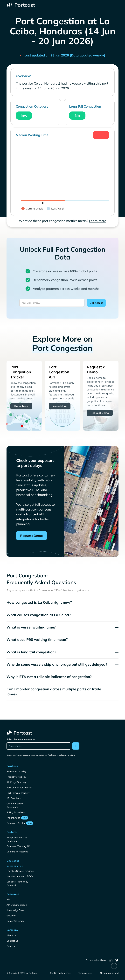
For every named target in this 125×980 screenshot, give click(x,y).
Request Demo (100, 413)
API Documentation (17, 905)
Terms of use (85, 973)
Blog (9, 900)
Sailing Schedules (16, 812)
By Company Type (15, 866)
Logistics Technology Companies (17, 883)
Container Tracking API (18, 846)
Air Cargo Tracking (16, 782)
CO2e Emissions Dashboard (15, 805)
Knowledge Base (15, 910)
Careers (11, 946)
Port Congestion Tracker (19, 788)
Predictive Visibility (16, 777)
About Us (11, 935)
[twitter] (117, 960)
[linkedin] (111, 960)
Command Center (16, 823)
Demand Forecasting (17, 852)
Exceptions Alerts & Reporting (17, 839)
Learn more (98, 221)
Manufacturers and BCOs (20, 876)
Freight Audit (13, 818)
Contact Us (12, 941)
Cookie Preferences (60, 973)
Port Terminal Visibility (18, 793)
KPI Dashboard (14, 798)
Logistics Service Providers (20, 871)
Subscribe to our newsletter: (21, 739)
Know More (21, 406)
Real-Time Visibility (16, 771)
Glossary (11, 916)
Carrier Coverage (15, 921)
